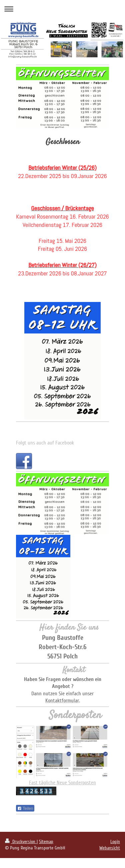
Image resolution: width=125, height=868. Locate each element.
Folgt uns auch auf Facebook (45, 443)
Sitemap (46, 842)
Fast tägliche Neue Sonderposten (62, 783)
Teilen (25, 809)
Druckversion (21, 842)
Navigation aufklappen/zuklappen (62, 9)
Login (115, 842)
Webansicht (110, 848)
